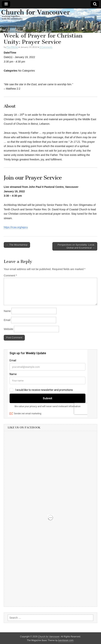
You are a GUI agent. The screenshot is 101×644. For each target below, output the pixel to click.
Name (7, 311)
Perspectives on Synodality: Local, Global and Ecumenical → (76, 246)
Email (7, 320)
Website (8, 329)
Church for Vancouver (49, 637)
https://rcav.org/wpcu (16, 227)
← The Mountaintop (17, 245)
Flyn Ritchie (12, 47)
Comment (10, 276)
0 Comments (46, 47)
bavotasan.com (66, 640)
